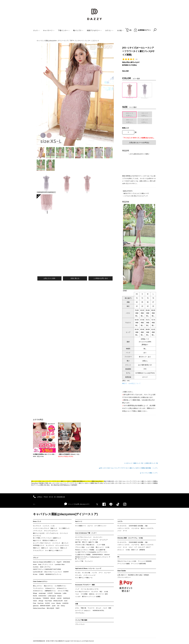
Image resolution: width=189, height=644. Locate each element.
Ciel (58, 606)
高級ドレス (54, 528)
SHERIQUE (66, 598)
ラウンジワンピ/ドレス (51, 531)
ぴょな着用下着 (101, 550)
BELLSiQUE (50, 608)
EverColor (41, 603)
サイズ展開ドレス (64, 528)
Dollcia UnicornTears (39, 608)
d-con (53, 603)
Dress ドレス (37, 521)
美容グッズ (135, 550)
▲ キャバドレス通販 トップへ (149, 473)
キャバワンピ (37, 536)
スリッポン (79, 575)
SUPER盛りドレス (39, 545)
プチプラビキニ (80, 613)
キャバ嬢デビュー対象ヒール (84, 578)
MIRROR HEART (45, 606)
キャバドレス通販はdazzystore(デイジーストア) (65, 514)
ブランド (36, 558)
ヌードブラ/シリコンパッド (83, 537)
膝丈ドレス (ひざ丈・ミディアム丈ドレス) (46, 533)
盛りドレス (65, 543)
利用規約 (146, 575)
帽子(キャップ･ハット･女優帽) (91, 597)
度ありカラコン (49, 586)
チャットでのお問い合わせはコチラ (77, 504)
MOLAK (53, 598)
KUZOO (48, 603)
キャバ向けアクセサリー (83, 592)
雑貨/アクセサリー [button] (94, 30)
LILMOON (65, 603)
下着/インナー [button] (64, 30)
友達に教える (75, 278)
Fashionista (58, 593)
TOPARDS (46, 598)
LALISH (59, 598)
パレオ (105, 608)
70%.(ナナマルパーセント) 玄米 (127, 561)
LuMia (64, 593)
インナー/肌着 (101, 545)
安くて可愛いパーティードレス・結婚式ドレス (47, 538)
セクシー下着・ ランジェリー (84, 561)
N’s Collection (37, 598)
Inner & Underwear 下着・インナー (86, 533)
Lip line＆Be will (38, 572)
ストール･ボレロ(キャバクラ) (89, 589)
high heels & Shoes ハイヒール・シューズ (88, 568)
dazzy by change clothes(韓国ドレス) (44, 562)
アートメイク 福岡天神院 (138, 564)
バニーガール (135, 528)
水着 (77, 604)
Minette (59, 603)
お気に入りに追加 (49, 278)
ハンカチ (78, 597)
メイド (119, 531)
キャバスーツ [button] (49, 30)
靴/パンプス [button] (78, 30)
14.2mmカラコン (38, 591)
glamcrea (36, 606)
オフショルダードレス (62, 545)
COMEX (41, 574)
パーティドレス (38, 531)
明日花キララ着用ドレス (50, 540)
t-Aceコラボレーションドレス (53, 572)
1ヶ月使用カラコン (61, 586)
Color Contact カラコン (40, 581)
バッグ (77, 589)
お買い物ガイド (122, 575)
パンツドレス (56, 543)
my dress (36, 567)
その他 (107, 547)
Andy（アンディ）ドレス (46, 564)
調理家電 (142, 550)
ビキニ (77, 608)
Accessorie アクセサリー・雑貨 (85, 585)
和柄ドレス (36, 548)
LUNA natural (52, 596)
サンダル (78, 573)
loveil (66, 601)
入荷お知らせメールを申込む (139, 143)
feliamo (59, 596)
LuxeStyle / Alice (60, 564)
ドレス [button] (36, 30)
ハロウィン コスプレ (124, 528)
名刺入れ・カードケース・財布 (98, 594)
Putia (35, 603)
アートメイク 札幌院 (124, 564)
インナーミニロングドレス (41, 528)
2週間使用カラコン (50, 591)
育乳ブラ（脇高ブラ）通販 (90, 542)
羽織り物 (83, 608)
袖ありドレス (37, 540)
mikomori (107, 555)
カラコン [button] (109, 30)
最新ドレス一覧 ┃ (139, 463)
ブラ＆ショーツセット (82, 540)
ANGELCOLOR (58, 601)
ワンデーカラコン (38, 588)
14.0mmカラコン (50, 588)
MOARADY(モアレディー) (53, 574)
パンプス (94, 573)
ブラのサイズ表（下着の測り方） (85, 545)
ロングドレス (37, 526)
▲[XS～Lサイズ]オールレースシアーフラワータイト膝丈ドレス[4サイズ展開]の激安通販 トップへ (128, 468)
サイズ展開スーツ (81, 526)
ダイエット (121, 550)
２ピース (90, 526)
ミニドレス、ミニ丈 (49, 526)
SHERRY (66, 572)
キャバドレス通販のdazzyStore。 (94, 481)
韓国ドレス (64, 548)
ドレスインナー (98, 537)
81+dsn (35, 574)
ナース (125, 531)
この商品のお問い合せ (101, 278)
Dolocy (63, 606)
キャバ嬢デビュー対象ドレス (54, 550)
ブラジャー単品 (80, 547)
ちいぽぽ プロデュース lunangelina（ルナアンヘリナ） (92, 552)
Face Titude (48, 601)
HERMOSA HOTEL (98, 610)
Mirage (35, 593)
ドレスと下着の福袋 (81, 620)
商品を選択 (126, 71)
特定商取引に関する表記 (135, 575)
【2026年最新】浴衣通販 (136, 526)
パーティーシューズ (89, 575)
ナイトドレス (64, 533)
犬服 (146, 526)
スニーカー (107, 573)
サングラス (95, 592)
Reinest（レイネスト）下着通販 (85, 550)
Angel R (59, 562)
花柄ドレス (45, 548)
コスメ (131, 547)
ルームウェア (104, 540)
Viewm (35, 601)
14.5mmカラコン (62, 588)
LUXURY (50, 593)
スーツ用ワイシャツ (100, 526)
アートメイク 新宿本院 (145, 561)
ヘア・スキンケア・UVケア (142, 547)
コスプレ (120, 521)
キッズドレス (50, 545)
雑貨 (110, 608)
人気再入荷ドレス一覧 (151, 463)
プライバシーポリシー (124, 577)
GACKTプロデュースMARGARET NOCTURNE (47, 569)
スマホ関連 (84, 594)
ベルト (77, 594)
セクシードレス (54, 548)
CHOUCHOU (42, 596)
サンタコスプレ (122, 526)
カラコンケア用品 (63, 591)
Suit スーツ (79, 521)
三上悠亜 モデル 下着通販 (83, 555)
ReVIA (35, 596)
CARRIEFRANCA (97, 555)
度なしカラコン (38, 586)
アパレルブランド (38, 550)
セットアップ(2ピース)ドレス (42, 543)
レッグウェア (94, 540)
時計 (101, 592)
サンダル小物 (86, 573)
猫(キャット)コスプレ (147, 528)
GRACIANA (66, 562)
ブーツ (101, 573)
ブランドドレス (80, 624)
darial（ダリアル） (46, 567)
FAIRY (58, 608)
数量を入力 (126, 128)
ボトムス (99, 608)
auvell (54, 606)
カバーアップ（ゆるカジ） (83, 610)
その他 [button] (120, 30)
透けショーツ (100, 547)
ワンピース (91, 608)
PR (118, 557)
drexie (35, 564)
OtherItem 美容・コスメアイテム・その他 (130, 538)
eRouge (41, 601)
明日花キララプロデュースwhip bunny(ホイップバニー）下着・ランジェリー (93, 558)
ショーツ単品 (90, 547)
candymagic (42, 593)
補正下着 (78, 542)
